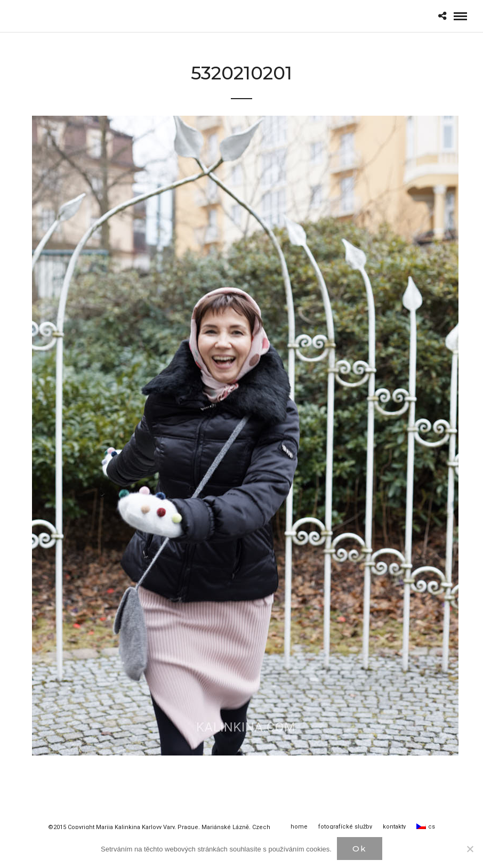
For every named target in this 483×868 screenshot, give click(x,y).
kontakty (394, 827)
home (299, 827)
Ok (360, 849)
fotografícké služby (345, 827)
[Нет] (470, 849)
